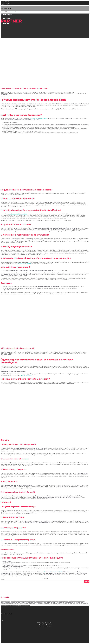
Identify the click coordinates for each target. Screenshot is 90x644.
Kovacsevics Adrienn (7, 355)
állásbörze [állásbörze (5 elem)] (85, 604)
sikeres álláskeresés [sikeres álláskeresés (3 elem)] (37, 604)
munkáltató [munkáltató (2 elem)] (60, 602)
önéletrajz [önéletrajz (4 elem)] (16, 605)
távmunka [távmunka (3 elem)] (80, 604)
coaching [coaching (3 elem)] (7, 601)
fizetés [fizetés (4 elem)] (34, 601)
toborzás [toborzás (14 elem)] (66, 604)
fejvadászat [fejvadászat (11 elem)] (29, 601)
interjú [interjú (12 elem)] (67, 601)
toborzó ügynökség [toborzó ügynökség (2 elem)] (73, 604)
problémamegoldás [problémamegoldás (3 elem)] (82, 602)
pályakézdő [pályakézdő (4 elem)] (3, 604)
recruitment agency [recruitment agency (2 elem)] (17, 604)
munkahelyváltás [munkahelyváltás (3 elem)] (46, 602)
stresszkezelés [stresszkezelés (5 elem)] (46, 604)
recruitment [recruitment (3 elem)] (9, 604)
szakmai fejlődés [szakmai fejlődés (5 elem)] (53, 604)
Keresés (2, 580)
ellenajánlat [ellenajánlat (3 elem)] (14, 601)
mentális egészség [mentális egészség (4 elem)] (25, 602)
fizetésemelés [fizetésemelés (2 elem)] (39, 601)
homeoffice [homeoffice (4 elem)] (54, 601)
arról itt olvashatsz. (26, 375)
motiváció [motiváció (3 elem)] (31, 602)
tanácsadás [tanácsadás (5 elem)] (60, 604)
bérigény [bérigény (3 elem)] (3, 601)
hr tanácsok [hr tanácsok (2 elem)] (62, 601)
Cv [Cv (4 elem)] (10, 601)
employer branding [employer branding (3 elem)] (21, 601)
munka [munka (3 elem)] (36, 602)
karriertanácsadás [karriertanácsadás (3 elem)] (5, 602)
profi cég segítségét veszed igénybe (52, 572)
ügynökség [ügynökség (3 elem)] (28, 605)
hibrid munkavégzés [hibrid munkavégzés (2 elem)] (47, 601)
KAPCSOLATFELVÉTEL (45, 624)
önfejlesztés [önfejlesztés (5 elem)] (10, 605)
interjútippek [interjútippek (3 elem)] (72, 601)
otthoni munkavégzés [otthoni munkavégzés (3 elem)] (68, 602)
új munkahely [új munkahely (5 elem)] (22, 605)
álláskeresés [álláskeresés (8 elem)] (4, 605)
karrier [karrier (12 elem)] (83, 601)
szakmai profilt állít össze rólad (18, 214)
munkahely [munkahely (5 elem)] (40, 602)
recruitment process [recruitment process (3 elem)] (27, 604)
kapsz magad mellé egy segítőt (38, 118)
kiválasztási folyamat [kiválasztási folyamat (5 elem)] (15, 602)
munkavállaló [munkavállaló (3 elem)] (54, 602)
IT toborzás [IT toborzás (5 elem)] (78, 601)
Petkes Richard (6, 95)
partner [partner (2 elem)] (76, 602)
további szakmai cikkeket (25, 263)
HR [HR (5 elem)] (58, 601)
